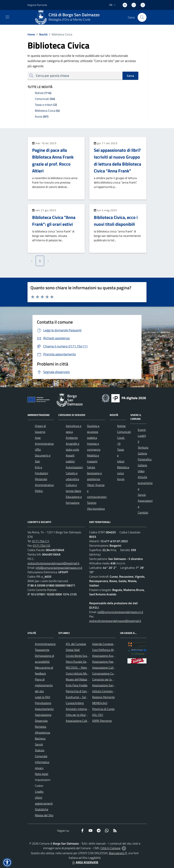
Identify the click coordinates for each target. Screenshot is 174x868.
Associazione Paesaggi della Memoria (115, 662)
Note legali (42, 774)
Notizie (121, 426)
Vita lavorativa (96, 509)
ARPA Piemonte (102, 721)
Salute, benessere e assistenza (94, 473)
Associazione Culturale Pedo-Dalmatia (89, 721)
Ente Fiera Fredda (77, 685)
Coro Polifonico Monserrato (109, 650)
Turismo (92, 503)
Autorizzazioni (74, 467)
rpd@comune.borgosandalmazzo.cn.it (120, 612)
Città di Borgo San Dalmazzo (74, 15)
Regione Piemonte (103, 697)
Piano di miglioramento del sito (44, 685)
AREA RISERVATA (85, 862)
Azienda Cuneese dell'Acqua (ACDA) (114, 644)
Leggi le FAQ (43, 697)
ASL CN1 (98, 715)
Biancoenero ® (118, 853)
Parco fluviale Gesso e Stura (83, 662)
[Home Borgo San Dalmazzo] (69, 17)
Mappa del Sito (44, 815)
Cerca (130, 76)
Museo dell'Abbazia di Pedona (84, 679)
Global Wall (73, 650)
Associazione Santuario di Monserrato (115, 685)
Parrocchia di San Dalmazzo (83, 691)
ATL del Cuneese (76, 644)
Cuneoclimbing (75, 703)
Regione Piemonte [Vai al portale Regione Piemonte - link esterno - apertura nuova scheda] (37, 5)
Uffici (38, 450)
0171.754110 (41, 545)
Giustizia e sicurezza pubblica (93, 432)
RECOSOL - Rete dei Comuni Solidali (88, 668)
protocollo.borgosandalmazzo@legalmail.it (53, 563)
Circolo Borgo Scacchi (79, 656)
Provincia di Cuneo (103, 709)
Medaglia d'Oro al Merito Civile (69, 19)
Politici (39, 491)
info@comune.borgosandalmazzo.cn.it (59, 568)
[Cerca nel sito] (142, 17)
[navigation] (7, 17)
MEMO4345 (100, 703)
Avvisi (121, 479)
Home (31, 34)
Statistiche (42, 809)
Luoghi (142, 436)
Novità (41, 34)
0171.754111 (41, 541)
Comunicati (124, 432)
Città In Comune (110, 848)
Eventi (142, 430)
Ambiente (72, 438)
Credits (39, 792)
